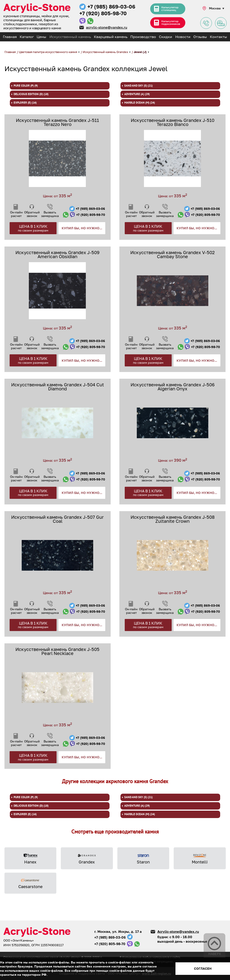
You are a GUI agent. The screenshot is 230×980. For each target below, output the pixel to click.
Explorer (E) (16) (25, 103)
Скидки (166, 37)
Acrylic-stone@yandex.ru (178, 931)
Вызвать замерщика (50, 214)
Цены (41, 37)
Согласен (203, 968)
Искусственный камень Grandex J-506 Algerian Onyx (173, 387)
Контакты (218, 37)
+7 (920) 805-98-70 (103, 13)
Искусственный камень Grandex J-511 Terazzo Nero (57, 122)
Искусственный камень (70, 37)
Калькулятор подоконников (171, 23)
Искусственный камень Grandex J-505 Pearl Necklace (57, 651)
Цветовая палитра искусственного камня (48, 52)
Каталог (27, 37)
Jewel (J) (140, 52)
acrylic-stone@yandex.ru (107, 27)
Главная (10, 37)
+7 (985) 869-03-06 (111, 6)
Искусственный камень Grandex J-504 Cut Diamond (58, 387)
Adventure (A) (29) (137, 94)
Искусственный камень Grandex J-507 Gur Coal (57, 519)
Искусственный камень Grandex (106, 52)
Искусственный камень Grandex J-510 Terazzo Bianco (173, 122)
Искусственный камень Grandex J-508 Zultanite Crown (173, 519)
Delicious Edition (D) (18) (31, 94)
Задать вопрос (206, 23)
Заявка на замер (221, 23)
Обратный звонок (32, 214)
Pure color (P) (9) (26, 86)
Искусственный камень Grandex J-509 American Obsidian (57, 254)
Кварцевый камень (111, 37)
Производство (143, 37)
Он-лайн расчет (16, 214)
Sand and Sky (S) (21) (138, 86)
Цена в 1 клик (33, 228)
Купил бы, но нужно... (82, 228)
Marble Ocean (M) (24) (140, 103)
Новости (183, 37)
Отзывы (200, 37)
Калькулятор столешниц (170, 9)
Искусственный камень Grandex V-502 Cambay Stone (173, 254)
